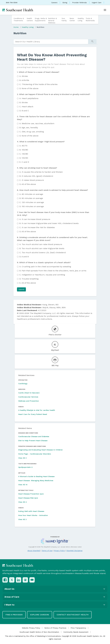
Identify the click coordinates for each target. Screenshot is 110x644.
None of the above (29, 88)
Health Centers (30, 19)
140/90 (24, 158)
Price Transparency (78, 628)
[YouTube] (32, 580)
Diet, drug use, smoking (32, 132)
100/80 (24, 150)
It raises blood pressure (32, 180)
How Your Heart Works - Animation (33, 515)
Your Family (64, 19)
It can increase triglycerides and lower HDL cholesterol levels (49, 223)
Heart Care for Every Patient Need (33, 414)
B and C (24, 111)
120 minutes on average (32, 202)
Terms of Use (47, 551)
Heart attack (26, 107)
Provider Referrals (79, 3)
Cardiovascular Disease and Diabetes (34, 436)
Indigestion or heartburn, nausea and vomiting (42, 275)
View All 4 (23, 502)
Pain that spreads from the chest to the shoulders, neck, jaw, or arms (53, 271)
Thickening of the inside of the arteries (38, 84)
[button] (21, 289)
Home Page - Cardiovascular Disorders (35, 454)
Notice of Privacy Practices (55, 628)
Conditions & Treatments (19, 19)
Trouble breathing (29, 279)
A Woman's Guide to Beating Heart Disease (36, 476)
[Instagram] (25, 580)
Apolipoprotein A (25, 467)
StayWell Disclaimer (75, 551)
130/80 (24, 154)
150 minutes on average (32, 206)
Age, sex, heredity (29, 128)
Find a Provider (14, 615)
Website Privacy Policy (31, 628)
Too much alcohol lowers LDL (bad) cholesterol (43, 252)
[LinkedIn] (19, 580)
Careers (54, 3)
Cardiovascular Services (28, 397)
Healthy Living (81, 19)
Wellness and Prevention (29, 401)
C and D (24, 162)
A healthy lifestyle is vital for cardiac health (37, 410)
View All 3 (22, 458)
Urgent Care (97, 3)
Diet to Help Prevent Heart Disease (33, 441)
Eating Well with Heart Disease (31, 511)
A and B (24, 257)
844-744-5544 (12, 3)
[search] (51, 42)
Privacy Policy (59, 551)
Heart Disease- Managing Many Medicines (36, 481)
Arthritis (24, 80)
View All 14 (23, 485)
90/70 (23, 146)
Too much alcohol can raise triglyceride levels (42, 248)
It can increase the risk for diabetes (37, 227)
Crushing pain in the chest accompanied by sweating (45, 267)
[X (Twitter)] (12, 580)
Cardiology (23, 384)
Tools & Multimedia (90, 19)
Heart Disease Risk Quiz (28, 498)
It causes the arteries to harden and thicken (41, 172)
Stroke (24, 76)
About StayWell (34, 551)
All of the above (28, 184)
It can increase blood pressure (35, 219)
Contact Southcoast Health (73, 615)
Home (16, 27)
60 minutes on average (31, 194)
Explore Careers (40, 615)
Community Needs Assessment (76, 632)
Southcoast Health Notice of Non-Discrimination (39, 632)
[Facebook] (5, 580)
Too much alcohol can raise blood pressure (41, 244)
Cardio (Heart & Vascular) (29, 393)
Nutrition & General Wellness (52, 21)
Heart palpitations (29, 98)
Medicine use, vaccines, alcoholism (37, 123)
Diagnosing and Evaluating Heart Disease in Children (40, 450)
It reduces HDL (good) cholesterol (36, 176)
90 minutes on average (31, 198)
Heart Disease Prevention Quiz (31, 494)
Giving (65, 3)
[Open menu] (105, 10)
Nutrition (40, 27)
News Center (72, 19)
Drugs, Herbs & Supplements (41, 19)
